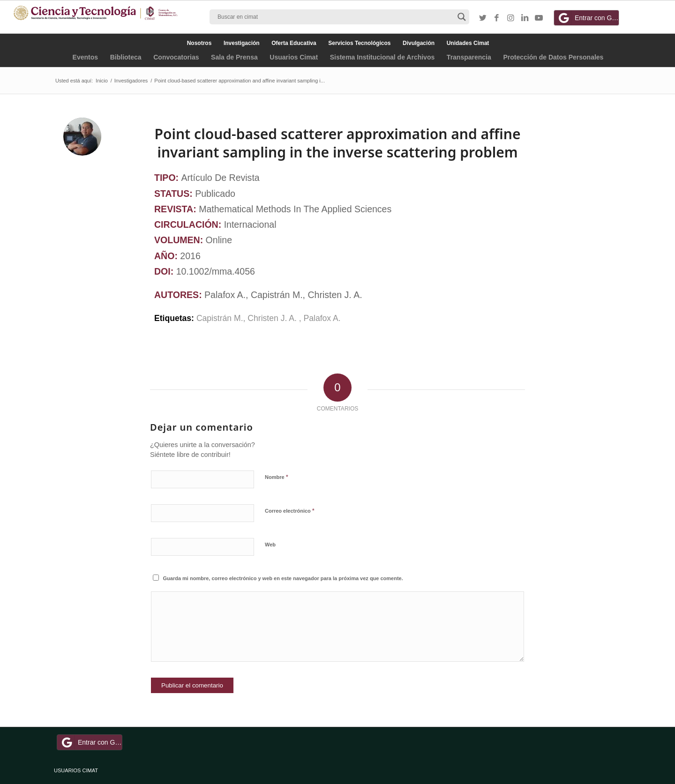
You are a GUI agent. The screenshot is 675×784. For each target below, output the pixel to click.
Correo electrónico (290, 511)
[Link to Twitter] (483, 18)
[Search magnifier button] (462, 17)
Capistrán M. (220, 318)
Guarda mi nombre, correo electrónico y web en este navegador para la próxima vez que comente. (283, 578)
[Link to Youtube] (539, 18)
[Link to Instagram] (511, 18)
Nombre (277, 477)
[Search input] (335, 17)
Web (270, 545)
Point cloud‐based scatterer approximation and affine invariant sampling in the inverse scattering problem (338, 143)
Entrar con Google (588, 18)
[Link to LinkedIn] (525, 18)
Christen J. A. (273, 318)
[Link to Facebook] (497, 18)
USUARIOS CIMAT (76, 770)
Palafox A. (322, 318)
